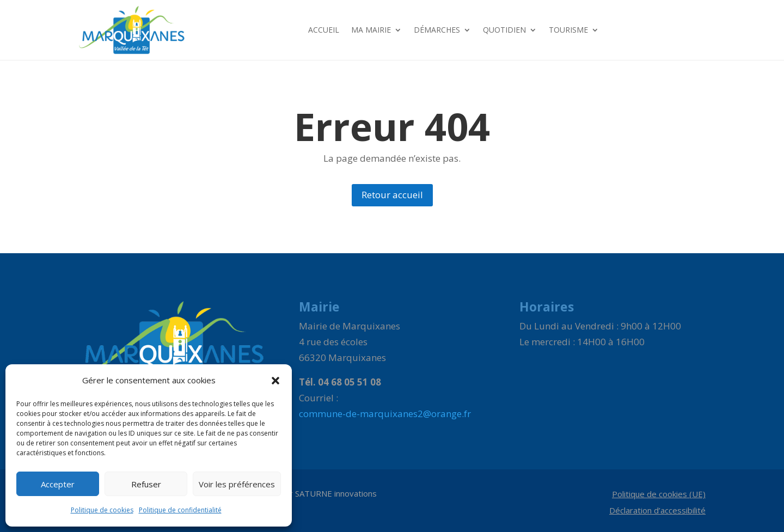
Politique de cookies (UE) (659, 495)
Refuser (146, 484)
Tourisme (568, 30)
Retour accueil (392, 195)
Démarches (437, 30)
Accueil (324, 30)
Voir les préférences (237, 484)
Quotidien (504, 30)
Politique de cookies (102, 510)
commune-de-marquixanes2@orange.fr (385, 414)
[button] (275, 381)
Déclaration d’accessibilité (657, 511)
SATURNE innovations (336, 493)
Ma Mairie (371, 30)
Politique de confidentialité (180, 510)
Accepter (58, 484)
